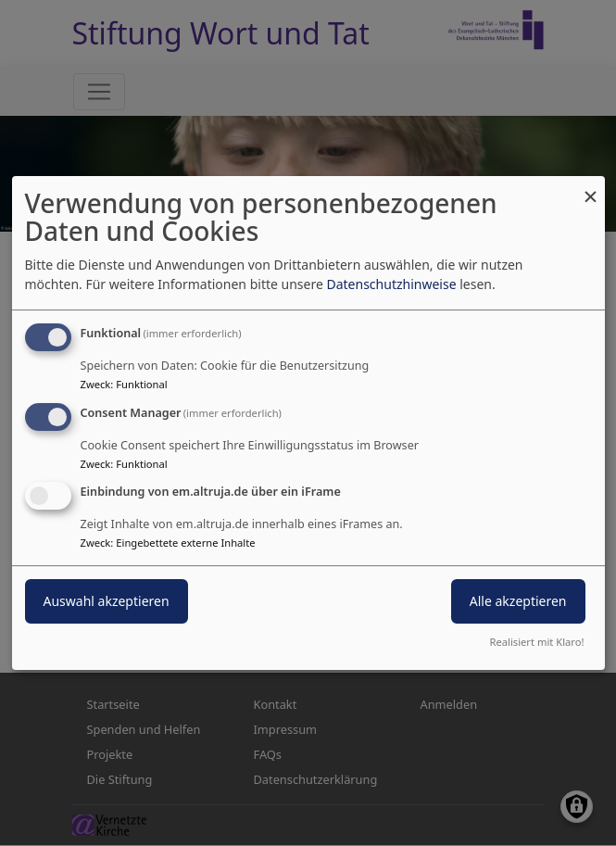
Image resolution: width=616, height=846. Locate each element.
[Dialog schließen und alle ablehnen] (591, 188)
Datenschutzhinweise (391, 284)
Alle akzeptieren (518, 602)
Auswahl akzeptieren (107, 602)
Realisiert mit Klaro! (537, 642)
